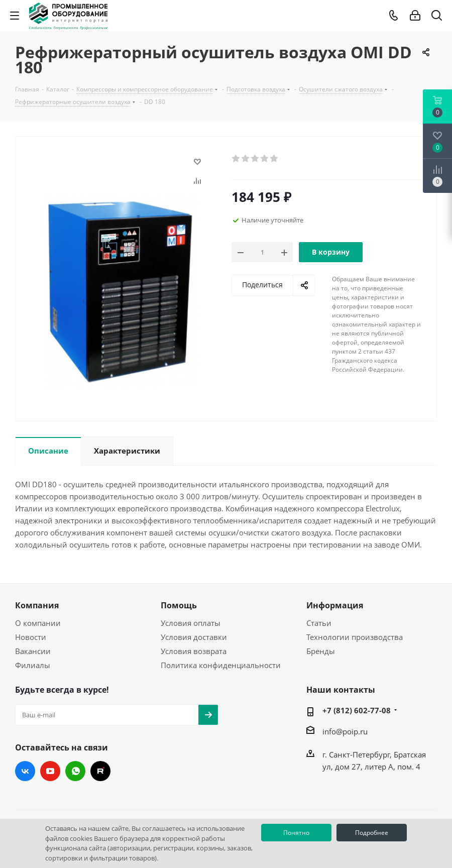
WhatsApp (75, 771)
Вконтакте (25, 771)
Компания (37, 605)
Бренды (321, 651)
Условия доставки (194, 637)
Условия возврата (194, 651)
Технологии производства (355, 637)
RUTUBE (100, 771)
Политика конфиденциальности (221, 665)
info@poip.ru (345, 731)
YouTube (50, 771)
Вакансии (33, 651)
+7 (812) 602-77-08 (357, 710)
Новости (31, 637)
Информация (335, 605)
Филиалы (33, 665)
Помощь (179, 605)
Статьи (319, 623)
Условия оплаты (191, 623)
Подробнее (372, 833)
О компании (38, 623)
